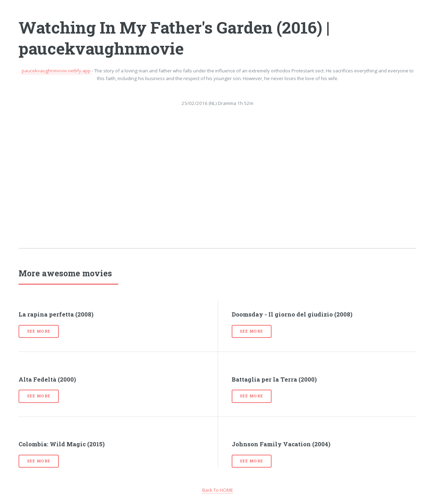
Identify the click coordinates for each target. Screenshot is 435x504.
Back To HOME (218, 490)
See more (38, 331)
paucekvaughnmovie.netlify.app (56, 71)
